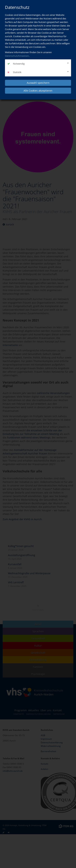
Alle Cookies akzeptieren (38, 91)
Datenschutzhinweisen (17, 56)
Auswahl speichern (38, 83)
